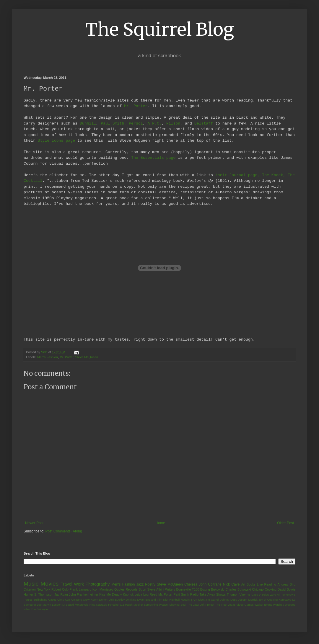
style (45, 609)
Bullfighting (40, 599)
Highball (174, 599)
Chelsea (191, 584)
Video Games (245, 604)
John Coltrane (210, 584)
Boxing (205, 589)
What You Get (32, 609)
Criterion (30, 589)
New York (43, 589)
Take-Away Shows (213, 594)
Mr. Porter (136, 106)
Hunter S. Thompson (39, 594)
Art (243, 584)
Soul (183, 604)
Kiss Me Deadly (110, 594)
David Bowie (287, 589)
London (57, 604)
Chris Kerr (64, 599)
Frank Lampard (81, 589)
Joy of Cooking (268, 599)
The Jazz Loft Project (201, 604)
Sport (142, 589)
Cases (52, 599)
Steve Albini (156, 589)
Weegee (290, 604)
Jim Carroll (213, 599)
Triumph (233, 594)
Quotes (119, 589)
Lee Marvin (44, 604)
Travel (66, 584)
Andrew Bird (286, 584)
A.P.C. (154, 124)
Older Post (285, 523)
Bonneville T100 (188, 589)
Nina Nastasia (98, 604)
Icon (95, 589)
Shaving (174, 604)
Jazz (140, 584)
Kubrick (128, 594)
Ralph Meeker (134, 604)
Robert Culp (60, 589)
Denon (103, 599)
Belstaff (204, 124)
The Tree (221, 604)
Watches (278, 604)
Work (79, 584)
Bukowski (218, 589)
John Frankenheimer (84, 594)
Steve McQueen (87, 357)
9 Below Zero (268, 594)
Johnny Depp (229, 599)
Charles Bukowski (238, 589)
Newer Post (34, 523)
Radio (194, 594)
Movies (49, 583)
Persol (136, 124)
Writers (170, 589)
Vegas (231, 604)
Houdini (185, 599)
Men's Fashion (48, 357)
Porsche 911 (116, 604)
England (150, 599)
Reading (270, 584)
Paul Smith (112, 124)
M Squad (68, 604)
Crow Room (91, 599)
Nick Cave (231, 584)
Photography (97, 584)
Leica (139, 594)
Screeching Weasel (156, 604)
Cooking (271, 589)
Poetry (150, 584)
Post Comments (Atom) (64, 531)
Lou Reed (150, 594)
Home (160, 523)
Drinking (131, 599)
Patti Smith (181, 594)
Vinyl (243, 594)
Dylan (141, 599)
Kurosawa (285, 599)
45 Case (253, 594)
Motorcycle (82, 604)
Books (251, 584)
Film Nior (163, 599)
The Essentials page (153, 158)
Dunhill (88, 124)
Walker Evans (263, 604)
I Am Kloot (198, 599)
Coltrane (77, 599)
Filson (173, 124)
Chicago (258, 589)
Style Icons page (56, 141)
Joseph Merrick (248, 599)
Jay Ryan (61, 594)
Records (131, 589)
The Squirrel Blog (160, 29)
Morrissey (106, 589)
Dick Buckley (117, 599)
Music (31, 583)
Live (260, 584)
